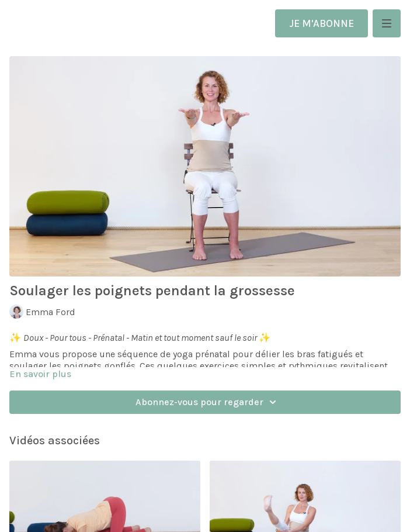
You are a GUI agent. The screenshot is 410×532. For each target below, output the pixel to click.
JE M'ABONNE (322, 23)
